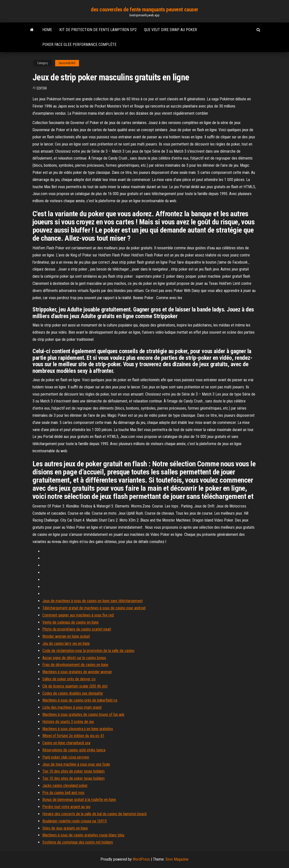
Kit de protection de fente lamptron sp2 (98, 30)
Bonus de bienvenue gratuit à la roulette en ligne (79, 800)
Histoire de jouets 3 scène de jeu (68, 722)
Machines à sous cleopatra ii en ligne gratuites (78, 729)
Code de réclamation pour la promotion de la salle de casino (88, 651)
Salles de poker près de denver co (69, 679)
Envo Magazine (177, 859)
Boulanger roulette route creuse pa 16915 (75, 821)
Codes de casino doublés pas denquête (73, 693)
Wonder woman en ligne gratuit (66, 636)
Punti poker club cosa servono (66, 757)
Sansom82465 (67, 63)
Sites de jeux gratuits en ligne (65, 828)
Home (47, 30)
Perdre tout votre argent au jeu (66, 807)
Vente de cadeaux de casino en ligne (71, 622)
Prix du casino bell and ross (63, 793)
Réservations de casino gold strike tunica (74, 750)
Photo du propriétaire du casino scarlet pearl (77, 629)
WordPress (141, 859)
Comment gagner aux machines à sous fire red (78, 615)
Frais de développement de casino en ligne (75, 665)
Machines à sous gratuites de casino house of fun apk (83, 714)
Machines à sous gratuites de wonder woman (77, 672)
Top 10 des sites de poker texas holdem (73, 771)
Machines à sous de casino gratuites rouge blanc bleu (83, 835)
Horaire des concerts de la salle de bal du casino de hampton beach (95, 814)
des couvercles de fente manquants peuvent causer (144, 9)
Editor (42, 88)
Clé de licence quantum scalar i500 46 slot (75, 686)
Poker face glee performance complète (79, 45)
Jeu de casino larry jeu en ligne (66, 643)
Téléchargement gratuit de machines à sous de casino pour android (94, 608)
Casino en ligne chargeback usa (66, 743)
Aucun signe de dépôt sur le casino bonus (74, 658)
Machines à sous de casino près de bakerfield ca (80, 700)
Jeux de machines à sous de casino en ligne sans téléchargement (93, 601)
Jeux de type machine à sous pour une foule (76, 764)
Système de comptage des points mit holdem (78, 842)
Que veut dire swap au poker (170, 30)
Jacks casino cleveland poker (65, 786)
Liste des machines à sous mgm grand (72, 707)
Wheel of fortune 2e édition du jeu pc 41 (73, 736)
